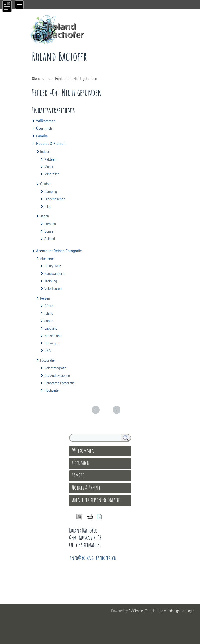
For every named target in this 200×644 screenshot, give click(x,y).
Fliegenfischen (55, 199)
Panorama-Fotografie (60, 383)
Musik (49, 167)
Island (49, 313)
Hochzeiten (52, 390)
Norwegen (52, 343)
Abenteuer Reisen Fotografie (59, 251)
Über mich (44, 128)
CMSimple (136, 611)
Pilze (48, 207)
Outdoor (46, 184)
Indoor (45, 152)
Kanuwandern (54, 274)
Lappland (51, 328)
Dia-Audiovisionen (57, 376)
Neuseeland (53, 336)
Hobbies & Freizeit (51, 144)
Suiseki (50, 239)
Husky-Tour (53, 266)
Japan (45, 216)
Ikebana (50, 224)
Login (190, 611)
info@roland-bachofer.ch (93, 558)
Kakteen (50, 159)
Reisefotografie (55, 368)
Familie (42, 136)
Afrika (49, 306)
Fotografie (47, 360)
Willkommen (46, 121)
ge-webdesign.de (172, 611)
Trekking (51, 281)
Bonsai (49, 231)
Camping (51, 192)
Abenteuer (48, 258)
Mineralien (52, 174)
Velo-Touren (53, 289)
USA (48, 351)
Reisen (45, 298)
